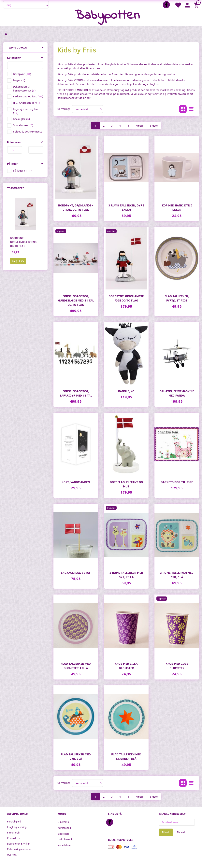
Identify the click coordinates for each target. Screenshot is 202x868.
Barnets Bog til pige (177, 482)
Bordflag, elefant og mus (126, 484)
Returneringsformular (19, 849)
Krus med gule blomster (177, 666)
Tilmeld (166, 832)
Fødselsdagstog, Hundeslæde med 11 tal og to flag (76, 300)
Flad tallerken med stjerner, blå (126, 756)
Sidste (154, 126)
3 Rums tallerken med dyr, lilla (126, 575)
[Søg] (47, 5)
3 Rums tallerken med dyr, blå (177, 575)
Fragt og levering (17, 827)
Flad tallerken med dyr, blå (76, 756)
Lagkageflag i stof (76, 573)
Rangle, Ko (126, 391)
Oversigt (12, 854)
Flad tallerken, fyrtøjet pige (177, 298)
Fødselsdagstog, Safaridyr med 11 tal (76, 393)
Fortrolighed (14, 821)
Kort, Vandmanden (76, 482)
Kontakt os (13, 838)
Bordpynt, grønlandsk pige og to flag (126, 298)
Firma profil (14, 832)
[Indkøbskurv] (197, 5)
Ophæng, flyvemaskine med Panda (177, 393)
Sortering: (64, 109)
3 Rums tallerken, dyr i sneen (126, 207)
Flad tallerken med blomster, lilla (76, 666)
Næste (139, 126)
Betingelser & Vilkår (18, 843)
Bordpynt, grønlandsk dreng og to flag (23, 242)
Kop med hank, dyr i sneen (177, 207)
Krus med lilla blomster (126, 666)
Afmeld (181, 832)
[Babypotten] (107, 16)
